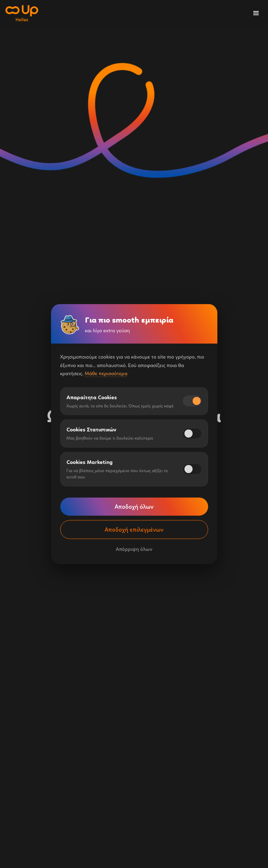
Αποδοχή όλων (134, 506)
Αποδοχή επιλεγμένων (134, 529)
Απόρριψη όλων (134, 549)
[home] (22, 13)
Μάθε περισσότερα (106, 374)
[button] (256, 13)
